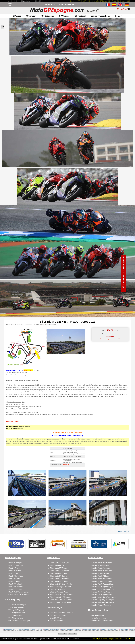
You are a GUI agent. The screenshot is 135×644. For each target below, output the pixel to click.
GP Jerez (17, 16)
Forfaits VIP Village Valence (102, 595)
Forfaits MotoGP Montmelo (102, 579)
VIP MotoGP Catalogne (17, 605)
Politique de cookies (67, 630)
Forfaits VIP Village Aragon (102, 592)
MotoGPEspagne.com (40, 639)
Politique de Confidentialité (52, 630)
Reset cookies (73, 634)
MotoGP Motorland (16, 587)
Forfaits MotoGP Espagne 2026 (121, 1)
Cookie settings (63, 634)
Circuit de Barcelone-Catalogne (62, 613)
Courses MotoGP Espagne (18, 595)
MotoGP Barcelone (16, 576)
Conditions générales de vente (26, 630)
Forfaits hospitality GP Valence (103, 602)
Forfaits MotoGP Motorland (102, 581)
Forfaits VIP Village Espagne (102, 587)
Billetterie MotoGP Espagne (60, 602)
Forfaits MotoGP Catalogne (102, 563)
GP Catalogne (48, 16)
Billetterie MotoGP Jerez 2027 (48, 325)
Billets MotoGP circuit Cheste (61, 584)
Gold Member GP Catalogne (19, 621)
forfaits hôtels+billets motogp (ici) (67, 435)
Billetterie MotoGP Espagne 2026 (101, 1)
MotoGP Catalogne (16, 565)
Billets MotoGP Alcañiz (58, 573)
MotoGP (84, 1)
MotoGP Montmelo (15, 584)
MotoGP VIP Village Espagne (19, 592)
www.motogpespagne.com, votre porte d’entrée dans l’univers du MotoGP (113, 639)
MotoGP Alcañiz (14, 579)
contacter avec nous (99, 618)
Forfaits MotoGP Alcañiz (100, 573)
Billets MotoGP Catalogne (60, 563)
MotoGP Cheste (14, 581)
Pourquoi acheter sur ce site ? (110, 630)
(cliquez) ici (66, 465)
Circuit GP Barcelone (58, 615)
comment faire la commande (91, 630)
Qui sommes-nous (98, 615)
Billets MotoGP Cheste (58, 576)
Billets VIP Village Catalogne (61, 587)
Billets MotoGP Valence (59, 568)
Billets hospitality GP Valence (61, 600)
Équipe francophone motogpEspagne (123, 273)
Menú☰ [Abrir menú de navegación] (10, 5)
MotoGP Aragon (14, 568)
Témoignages (124, 630)
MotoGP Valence (15, 571)
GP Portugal (80, 16)
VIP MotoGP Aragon (16, 607)
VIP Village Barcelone (17, 613)
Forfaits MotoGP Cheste (100, 576)
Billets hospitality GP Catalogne (62, 595)
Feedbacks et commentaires (102, 621)
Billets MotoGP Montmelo (59, 579)
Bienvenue (73, 1)
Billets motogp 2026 (10, 630)
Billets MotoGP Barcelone (59, 571)
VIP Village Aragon (15, 615)
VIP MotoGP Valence (16, 610)
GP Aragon (31, 16)
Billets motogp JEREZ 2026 (32, 325)
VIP (79, 1)
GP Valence (64, 16)
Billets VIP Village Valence (60, 592)
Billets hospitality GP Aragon (60, 597)
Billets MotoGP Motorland (59, 581)
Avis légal (39, 630)
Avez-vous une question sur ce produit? (110, 339)
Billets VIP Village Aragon (59, 589)
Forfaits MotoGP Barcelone (102, 571)
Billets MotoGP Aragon (58, 565)
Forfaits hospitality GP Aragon (103, 600)
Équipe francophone (100, 16)
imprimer (126, 532)
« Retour (119, 532)
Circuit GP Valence (57, 621)
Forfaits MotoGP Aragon (100, 565)
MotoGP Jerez (14, 573)
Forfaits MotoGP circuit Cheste (103, 584)
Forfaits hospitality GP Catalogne (104, 597)
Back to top (129, 634)
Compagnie (78, 630)
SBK (89, 1)
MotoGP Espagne (15, 563)
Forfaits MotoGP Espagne (101, 605)
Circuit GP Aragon (57, 618)
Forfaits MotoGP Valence (101, 568)
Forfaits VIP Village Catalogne (103, 589)
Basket (124, 9)
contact (118, 16)
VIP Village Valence (16, 618)
